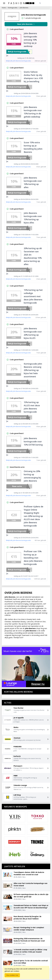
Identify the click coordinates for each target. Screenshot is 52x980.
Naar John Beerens (26, 24)
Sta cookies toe (12, 975)
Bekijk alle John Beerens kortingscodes (18, 61)
